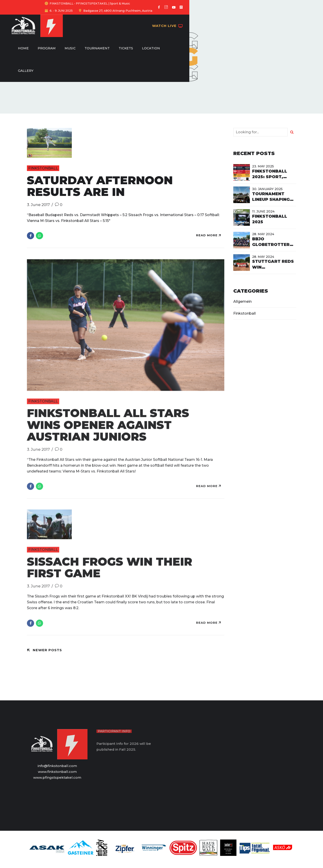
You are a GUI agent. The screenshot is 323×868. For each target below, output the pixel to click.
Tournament (153, 19)
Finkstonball (43, 168)
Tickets (182, 19)
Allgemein (242, 301)
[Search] (292, 132)
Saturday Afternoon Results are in (100, 186)
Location (207, 19)
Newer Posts (47, 650)
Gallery (233, 19)
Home (79, 19)
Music (126, 19)
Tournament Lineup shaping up (271, 199)
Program (103, 19)
